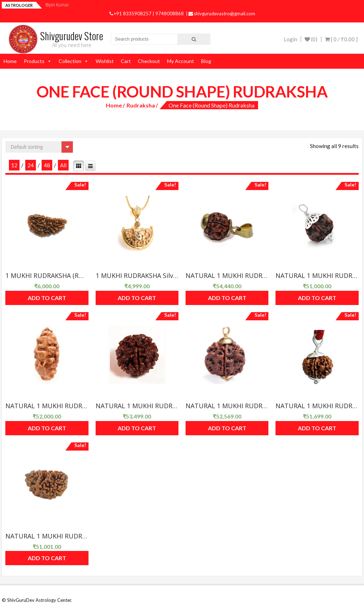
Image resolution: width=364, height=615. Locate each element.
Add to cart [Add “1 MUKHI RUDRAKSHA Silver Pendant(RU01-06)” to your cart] (137, 298)
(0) (311, 39)
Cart (126, 61)
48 (47, 165)
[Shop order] (39, 147)
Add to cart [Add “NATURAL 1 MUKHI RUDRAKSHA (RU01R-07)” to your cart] (227, 298)
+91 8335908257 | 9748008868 (147, 14)
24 (31, 165)
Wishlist (105, 61)
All (63, 165)
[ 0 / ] (341, 39)
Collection (70, 61)
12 (14, 165)
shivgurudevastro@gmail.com (222, 14)
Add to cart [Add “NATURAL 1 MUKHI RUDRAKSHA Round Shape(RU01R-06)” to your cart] (47, 558)
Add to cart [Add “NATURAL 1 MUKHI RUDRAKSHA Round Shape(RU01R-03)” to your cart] (137, 428)
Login (290, 39)
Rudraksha (141, 105)
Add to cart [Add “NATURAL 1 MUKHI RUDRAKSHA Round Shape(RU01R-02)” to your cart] (47, 428)
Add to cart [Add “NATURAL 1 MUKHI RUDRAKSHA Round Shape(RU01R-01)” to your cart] (317, 298)
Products (34, 61)
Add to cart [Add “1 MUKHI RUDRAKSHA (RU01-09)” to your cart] (47, 298)
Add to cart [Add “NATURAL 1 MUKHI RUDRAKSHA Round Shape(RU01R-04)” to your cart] (227, 428)
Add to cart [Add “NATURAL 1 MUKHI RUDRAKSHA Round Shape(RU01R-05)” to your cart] (317, 428)
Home (10, 61)
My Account (181, 61)
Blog (206, 61)
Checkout (149, 61)
